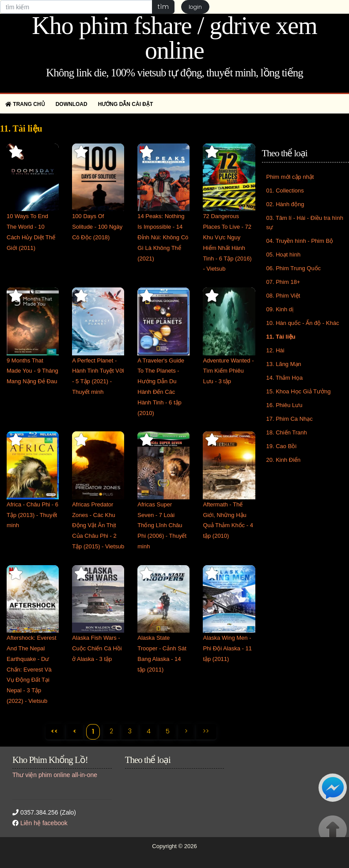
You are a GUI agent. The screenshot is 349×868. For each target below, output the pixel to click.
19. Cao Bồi (282, 446)
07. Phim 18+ (283, 282)
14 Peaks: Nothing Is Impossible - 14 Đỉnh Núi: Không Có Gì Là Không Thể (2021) (163, 237)
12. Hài (275, 350)
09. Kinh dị (280, 309)
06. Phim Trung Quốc (294, 268)
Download (72, 104)
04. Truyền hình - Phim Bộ (300, 241)
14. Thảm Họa (285, 378)
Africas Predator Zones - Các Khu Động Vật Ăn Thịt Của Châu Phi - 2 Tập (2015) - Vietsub (98, 525)
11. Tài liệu (281, 337)
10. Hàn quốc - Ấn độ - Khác (303, 323)
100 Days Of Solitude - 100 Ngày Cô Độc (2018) (97, 227)
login (195, 7)
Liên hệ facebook (44, 823)
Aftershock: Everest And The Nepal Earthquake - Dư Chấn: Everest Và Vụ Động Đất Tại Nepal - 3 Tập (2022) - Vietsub (32, 669)
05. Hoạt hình (284, 255)
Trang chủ (25, 104)
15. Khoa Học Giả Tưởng (299, 391)
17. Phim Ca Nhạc (290, 419)
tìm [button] (163, 7)
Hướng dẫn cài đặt (126, 104)
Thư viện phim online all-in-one (55, 775)
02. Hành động (285, 204)
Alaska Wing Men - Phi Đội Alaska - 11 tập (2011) (227, 648)
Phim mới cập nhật (290, 177)
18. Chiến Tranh (287, 432)
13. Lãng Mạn (284, 364)
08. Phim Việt (283, 296)
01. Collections (285, 191)
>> (206, 731)
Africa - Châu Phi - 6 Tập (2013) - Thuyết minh (32, 515)
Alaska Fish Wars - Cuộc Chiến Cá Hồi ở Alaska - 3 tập (97, 648)
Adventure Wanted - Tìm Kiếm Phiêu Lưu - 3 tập (228, 371)
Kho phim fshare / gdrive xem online (174, 38)
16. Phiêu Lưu (285, 405)
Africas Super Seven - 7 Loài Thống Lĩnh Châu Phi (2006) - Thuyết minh (162, 525)
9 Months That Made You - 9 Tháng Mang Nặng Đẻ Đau (32, 371)
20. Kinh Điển (284, 460)
